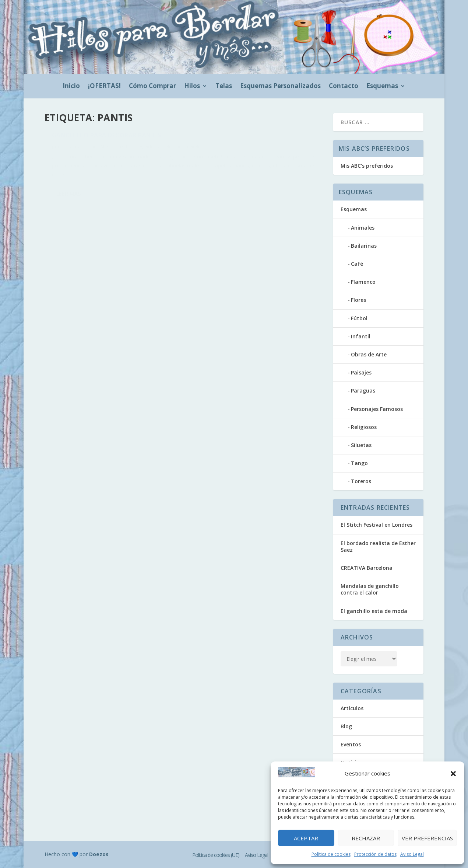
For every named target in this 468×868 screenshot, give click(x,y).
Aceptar (306, 838)
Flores (358, 300)
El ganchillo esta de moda (374, 611)
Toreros (361, 481)
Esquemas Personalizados (280, 87)
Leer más (68, 223)
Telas (224, 87)
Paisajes (361, 372)
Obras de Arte (369, 354)
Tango (359, 463)
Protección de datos (375, 854)
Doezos (99, 854)
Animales (363, 228)
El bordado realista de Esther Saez (378, 546)
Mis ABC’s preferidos (367, 166)
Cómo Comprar (152, 87)
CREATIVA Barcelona (367, 568)
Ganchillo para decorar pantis (107, 139)
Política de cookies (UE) (216, 855)
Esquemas (382, 87)
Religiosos (364, 427)
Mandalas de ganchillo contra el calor (370, 589)
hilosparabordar (78, 151)
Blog (137, 151)
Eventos (351, 744)
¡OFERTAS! (104, 87)
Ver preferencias (427, 838)
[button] (453, 774)
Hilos (192, 87)
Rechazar (366, 838)
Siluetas (361, 445)
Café (357, 264)
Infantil (361, 336)
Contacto (344, 87)
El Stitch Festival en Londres (376, 525)
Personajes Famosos (377, 409)
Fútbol (359, 318)
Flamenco (363, 282)
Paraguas (363, 391)
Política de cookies (331, 854)
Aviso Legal (412, 854)
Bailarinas (364, 246)
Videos (152, 151)
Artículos (352, 708)
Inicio (71, 87)
